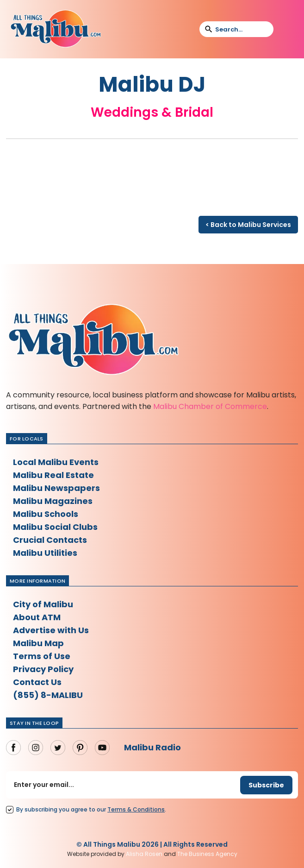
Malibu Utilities (45, 553)
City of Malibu (43, 604)
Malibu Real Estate (53, 475)
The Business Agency (207, 854)
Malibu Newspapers (56, 488)
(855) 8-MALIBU (48, 695)
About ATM (37, 617)
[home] (56, 29)
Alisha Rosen (144, 854)
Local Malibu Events (56, 462)
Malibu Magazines (53, 501)
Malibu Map (38, 643)
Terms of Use (42, 656)
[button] (286, 29)
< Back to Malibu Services (248, 225)
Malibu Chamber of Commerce (210, 406)
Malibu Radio (152, 747)
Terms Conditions (136, 809)
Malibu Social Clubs (55, 527)
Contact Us (37, 682)
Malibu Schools (46, 514)
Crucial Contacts (50, 540)
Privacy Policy (43, 669)
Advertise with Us (51, 630)
